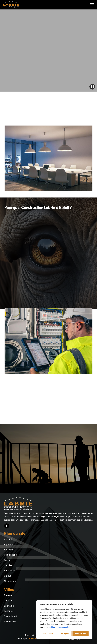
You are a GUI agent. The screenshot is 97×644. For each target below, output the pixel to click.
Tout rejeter (64, 634)
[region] (64, 620)
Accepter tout (81, 634)
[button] (92, 5)
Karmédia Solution (36, 639)
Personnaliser (48, 634)
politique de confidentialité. (59, 627)
